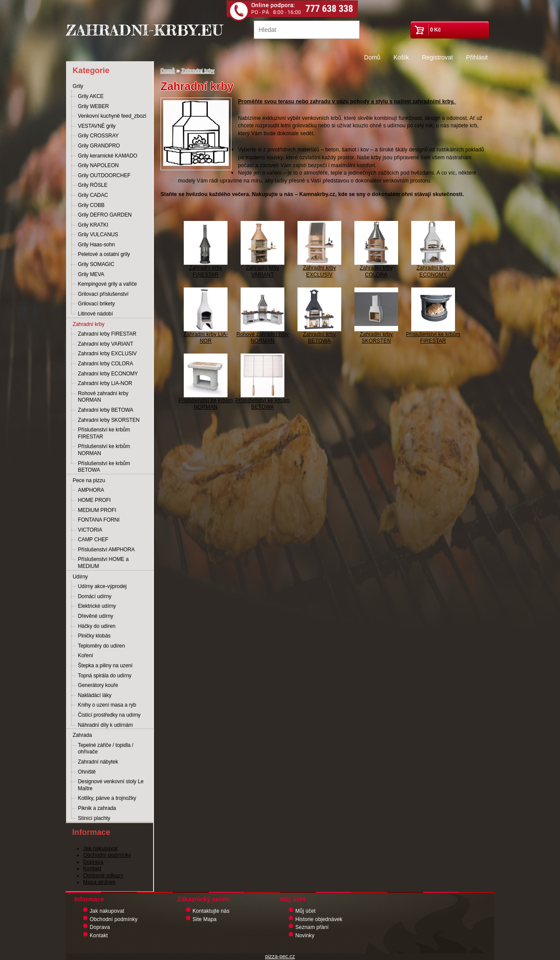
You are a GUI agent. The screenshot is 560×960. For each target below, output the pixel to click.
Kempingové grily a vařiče (107, 284)
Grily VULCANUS (98, 235)
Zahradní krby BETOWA (106, 410)
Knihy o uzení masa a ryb (107, 705)
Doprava (93, 862)
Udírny (80, 577)
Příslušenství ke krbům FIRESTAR (104, 433)
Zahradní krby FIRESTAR (107, 334)
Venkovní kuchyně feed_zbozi (112, 116)
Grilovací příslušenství (103, 294)
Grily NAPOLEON (98, 165)
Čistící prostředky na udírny (109, 715)
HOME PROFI (94, 500)
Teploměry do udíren (101, 646)
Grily (78, 86)
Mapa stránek (99, 882)
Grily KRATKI (93, 225)
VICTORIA (90, 530)
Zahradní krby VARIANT (105, 344)
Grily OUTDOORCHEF (104, 175)
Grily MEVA (91, 274)
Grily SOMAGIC (96, 264)
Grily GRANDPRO (99, 146)
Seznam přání (312, 927)
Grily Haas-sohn (96, 245)
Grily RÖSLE (93, 185)
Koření (86, 655)
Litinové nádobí (95, 314)
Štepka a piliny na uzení (105, 666)
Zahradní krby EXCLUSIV (107, 354)
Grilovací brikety (96, 304)
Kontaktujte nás (211, 911)
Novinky (305, 935)
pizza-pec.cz (280, 956)
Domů (372, 57)
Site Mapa (205, 919)
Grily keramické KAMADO (108, 156)
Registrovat (437, 57)
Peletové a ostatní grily (104, 254)
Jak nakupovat (100, 848)
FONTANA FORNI (99, 520)
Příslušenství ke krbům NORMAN (104, 450)
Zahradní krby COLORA (105, 364)
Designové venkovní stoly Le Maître (111, 785)
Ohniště (87, 772)
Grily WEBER (93, 106)
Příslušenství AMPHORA (106, 550)
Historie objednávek (319, 919)
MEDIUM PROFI (97, 510)
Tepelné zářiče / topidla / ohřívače (106, 749)
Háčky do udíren (97, 626)
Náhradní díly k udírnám (105, 725)
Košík (401, 57)
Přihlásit (477, 57)
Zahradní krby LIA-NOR (105, 383)
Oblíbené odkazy (103, 876)
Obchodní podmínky (107, 855)
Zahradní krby (89, 324)
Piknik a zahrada (97, 808)
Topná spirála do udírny (105, 676)
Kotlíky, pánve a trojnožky (107, 798)
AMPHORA (91, 490)
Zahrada (82, 735)
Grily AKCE (91, 96)
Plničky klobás (94, 636)
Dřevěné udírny (96, 616)
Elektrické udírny (97, 606)
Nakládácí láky (95, 695)
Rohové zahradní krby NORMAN (103, 397)
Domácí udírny (95, 596)
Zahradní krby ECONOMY (108, 374)
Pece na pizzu (89, 480)
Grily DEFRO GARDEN (105, 215)
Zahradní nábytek (98, 762)
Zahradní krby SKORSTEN (109, 420)
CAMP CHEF (93, 540)
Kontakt (92, 869)
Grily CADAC (93, 195)
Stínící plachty (94, 818)
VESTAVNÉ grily (97, 126)
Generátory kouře (98, 685)
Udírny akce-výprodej (102, 586)
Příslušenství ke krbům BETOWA (104, 467)
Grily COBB (91, 205)
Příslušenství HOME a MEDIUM (103, 563)
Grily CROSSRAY (98, 136)
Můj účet (305, 911)
